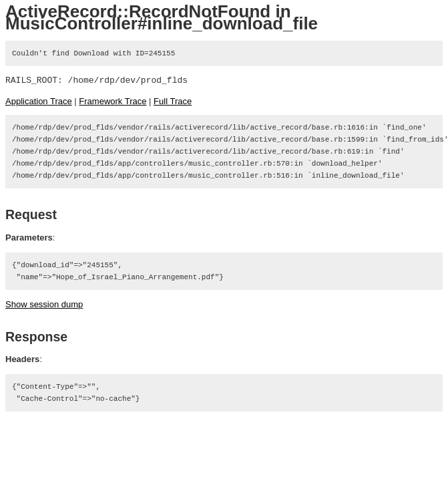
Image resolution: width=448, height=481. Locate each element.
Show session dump (44, 304)
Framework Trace (113, 101)
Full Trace (173, 101)
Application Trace (39, 101)
